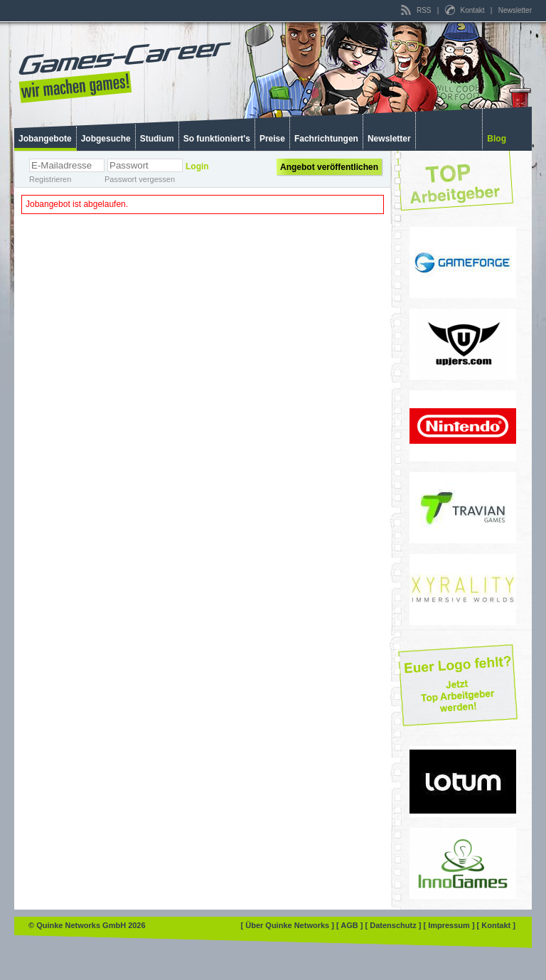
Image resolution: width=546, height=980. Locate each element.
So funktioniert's (217, 139)
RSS (417, 10)
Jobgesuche (106, 139)
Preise (272, 139)
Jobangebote (45, 139)
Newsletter (515, 10)
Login (197, 166)
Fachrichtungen (326, 139)
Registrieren (50, 179)
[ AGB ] (351, 925)
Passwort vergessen (140, 179)
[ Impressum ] (450, 925)
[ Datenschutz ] (395, 925)
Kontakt (466, 10)
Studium (157, 139)
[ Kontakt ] (496, 925)
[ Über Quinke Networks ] (289, 925)
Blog (497, 139)
